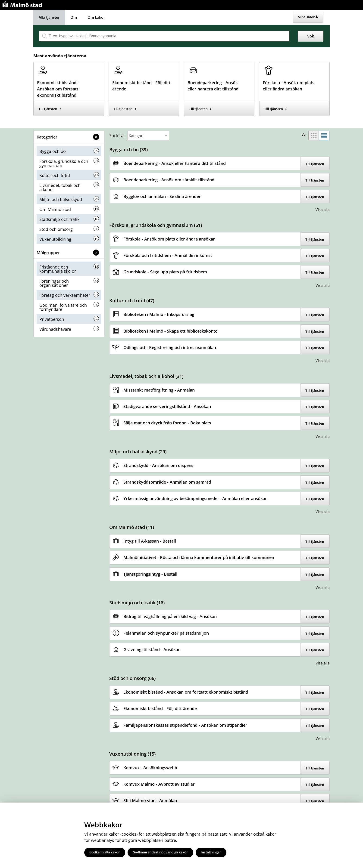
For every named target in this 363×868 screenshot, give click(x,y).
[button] (96, 137)
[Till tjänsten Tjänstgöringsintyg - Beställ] (152, 574)
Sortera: (117, 136)
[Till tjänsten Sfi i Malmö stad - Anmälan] (152, 801)
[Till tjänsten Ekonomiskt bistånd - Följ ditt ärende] (144, 84)
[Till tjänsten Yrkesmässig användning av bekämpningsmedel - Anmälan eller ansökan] (197, 499)
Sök (311, 36)
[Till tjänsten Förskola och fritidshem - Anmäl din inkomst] (169, 255)
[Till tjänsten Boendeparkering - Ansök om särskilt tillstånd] (171, 180)
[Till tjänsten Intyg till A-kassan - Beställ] (151, 541)
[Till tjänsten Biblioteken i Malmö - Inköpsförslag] (161, 314)
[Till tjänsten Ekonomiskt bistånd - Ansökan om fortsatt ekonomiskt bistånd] (69, 87)
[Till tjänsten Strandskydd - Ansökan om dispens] (160, 465)
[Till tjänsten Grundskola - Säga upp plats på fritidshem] (167, 272)
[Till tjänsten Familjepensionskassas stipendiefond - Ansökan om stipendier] (187, 725)
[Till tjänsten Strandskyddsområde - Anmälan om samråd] (169, 482)
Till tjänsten (48, 109)
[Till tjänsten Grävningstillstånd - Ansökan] (154, 650)
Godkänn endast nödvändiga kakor (160, 852)
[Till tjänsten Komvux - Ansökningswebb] (152, 768)
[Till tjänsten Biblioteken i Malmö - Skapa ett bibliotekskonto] (172, 331)
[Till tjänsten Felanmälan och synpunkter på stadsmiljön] (168, 633)
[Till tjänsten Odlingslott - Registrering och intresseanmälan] (171, 348)
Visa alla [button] (323, 210)
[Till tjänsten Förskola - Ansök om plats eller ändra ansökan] (294, 84)
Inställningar (211, 852)
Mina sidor (308, 17)
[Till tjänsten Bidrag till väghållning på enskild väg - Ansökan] (172, 616)
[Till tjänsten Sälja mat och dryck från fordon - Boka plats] (169, 423)
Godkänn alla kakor (105, 852)
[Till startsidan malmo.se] (23, 4)
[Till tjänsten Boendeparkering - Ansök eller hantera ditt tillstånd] (219, 84)
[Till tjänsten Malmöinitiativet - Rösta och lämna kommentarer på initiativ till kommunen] (200, 558)
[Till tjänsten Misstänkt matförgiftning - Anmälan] (161, 390)
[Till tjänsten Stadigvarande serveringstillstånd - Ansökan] (169, 406)
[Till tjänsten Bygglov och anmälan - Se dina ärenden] (164, 196)
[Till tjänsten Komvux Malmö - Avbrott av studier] (161, 784)
